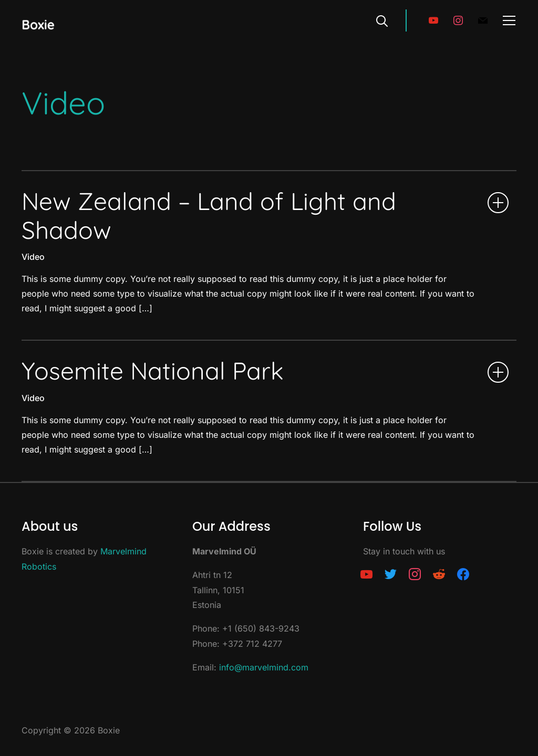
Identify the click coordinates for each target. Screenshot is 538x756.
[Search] (382, 20)
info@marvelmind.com (264, 667)
